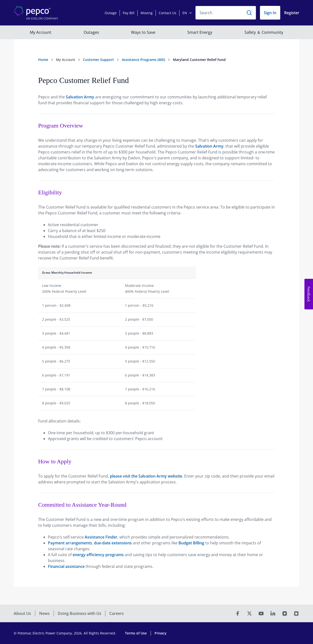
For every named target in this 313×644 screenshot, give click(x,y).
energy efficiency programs (98, 555)
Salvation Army (80, 97)
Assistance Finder (101, 537)
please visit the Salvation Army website (146, 476)
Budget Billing (191, 543)
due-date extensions (113, 543)
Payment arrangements (70, 543)
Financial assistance (66, 566)
